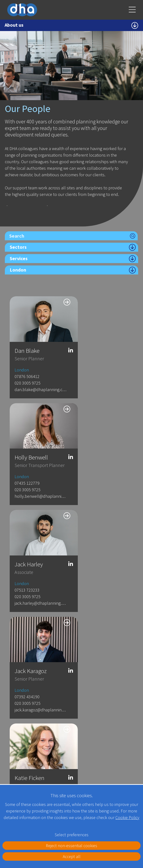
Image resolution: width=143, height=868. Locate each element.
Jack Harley (29, 446)
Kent (10, 738)
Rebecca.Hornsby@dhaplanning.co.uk (36, 687)
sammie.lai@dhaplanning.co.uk (101, 680)
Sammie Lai (93, 648)
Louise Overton (97, 547)
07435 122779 (91, 371)
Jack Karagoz (95, 446)
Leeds (89, 738)
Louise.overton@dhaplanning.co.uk (101, 585)
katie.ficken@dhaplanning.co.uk (36, 572)
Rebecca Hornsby (36, 648)
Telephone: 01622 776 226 (28, 767)
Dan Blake (27, 345)
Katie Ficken (29, 547)
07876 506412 (27, 371)
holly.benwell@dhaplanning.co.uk (101, 384)
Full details (21, 779)
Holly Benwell (95, 345)
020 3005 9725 (28, 377)
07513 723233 (27, 471)
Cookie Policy (127, 817)
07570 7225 (89, 572)
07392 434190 (91, 471)
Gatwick (35, 738)
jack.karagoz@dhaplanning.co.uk (101, 485)
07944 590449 (27, 673)
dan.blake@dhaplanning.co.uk (36, 384)
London (22, 364)
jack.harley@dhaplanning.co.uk (36, 485)
